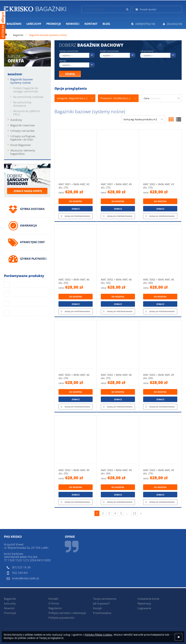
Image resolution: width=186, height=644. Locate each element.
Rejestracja (144, 603)
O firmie (54, 603)
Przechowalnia (102, 613)
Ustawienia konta (148, 599)
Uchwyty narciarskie (22, 131)
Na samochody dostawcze (22, 104)
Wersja (63, 61)
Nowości (9, 608)
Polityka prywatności (61, 618)
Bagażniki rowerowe (23, 125)
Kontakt (53, 599)
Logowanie (144, 608)
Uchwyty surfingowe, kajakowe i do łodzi (23, 138)
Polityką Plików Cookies (98, 635)
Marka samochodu (69, 51)
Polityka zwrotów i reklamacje (67, 613)
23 (134, 513)
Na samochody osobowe (28, 97)
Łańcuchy (10, 603)
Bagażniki (15, 74)
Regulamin (55, 608)
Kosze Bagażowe (21, 145)
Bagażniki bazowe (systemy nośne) (22, 81)
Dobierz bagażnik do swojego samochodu (26, 90)
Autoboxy (16, 120)
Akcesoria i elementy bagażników (23, 152)
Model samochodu (109, 51)
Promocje (10, 613)
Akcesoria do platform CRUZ (27, 113)
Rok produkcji (147, 51)
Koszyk (97, 608)
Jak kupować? (101, 603)
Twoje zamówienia (105, 599)
